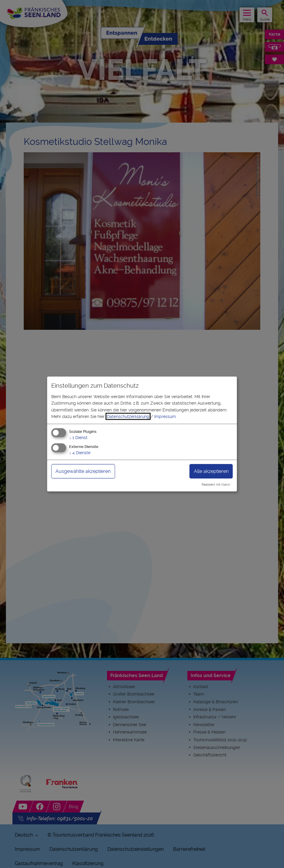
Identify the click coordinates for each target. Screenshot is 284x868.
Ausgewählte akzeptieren (83, 471)
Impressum (165, 416)
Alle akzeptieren (211, 471)
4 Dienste (80, 453)
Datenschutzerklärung (128, 416)
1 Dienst (78, 438)
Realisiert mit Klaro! (216, 485)
